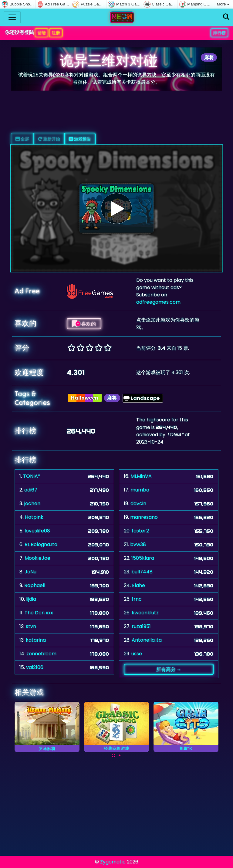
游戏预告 (80, 139)
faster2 (140, 531)
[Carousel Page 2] (120, 755)
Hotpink (34, 517)
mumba (140, 490)
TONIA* (32, 476)
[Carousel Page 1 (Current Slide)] (113, 755)
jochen (32, 503)
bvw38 (138, 544)
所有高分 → (169, 669)
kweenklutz (145, 613)
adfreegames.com (158, 302)
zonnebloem (41, 654)
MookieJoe (37, 558)
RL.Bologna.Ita (41, 544)
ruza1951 (141, 626)
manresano (144, 517)
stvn (31, 626)
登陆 (42, 33)
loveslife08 (37, 531)
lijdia (31, 599)
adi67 (31, 490)
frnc (137, 599)
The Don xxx (39, 613)
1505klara (143, 558)
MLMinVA (141, 476)
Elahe (138, 585)
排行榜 (219, 33)
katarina (36, 640)
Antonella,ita (147, 640)
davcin (138, 503)
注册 (56, 33)
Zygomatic (113, 862)
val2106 (35, 667)
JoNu (30, 572)
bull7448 (142, 572)
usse (137, 654)
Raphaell (35, 585)
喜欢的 (84, 324)
